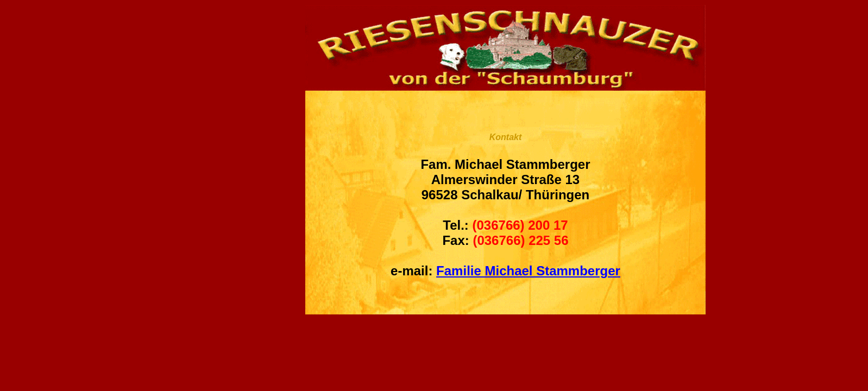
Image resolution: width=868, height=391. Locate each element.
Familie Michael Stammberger (528, 271)
